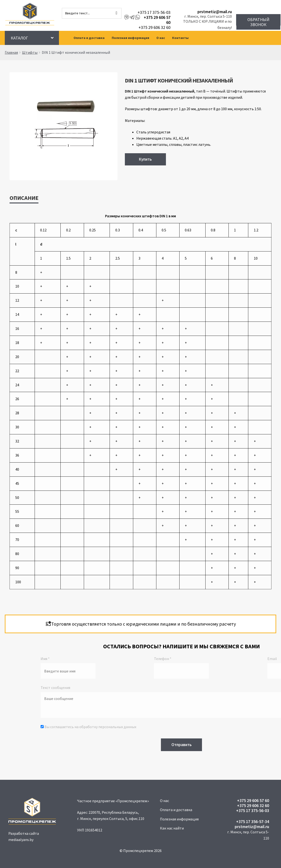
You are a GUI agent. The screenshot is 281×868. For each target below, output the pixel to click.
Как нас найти (172, 828)
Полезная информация (130, 38)
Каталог (19, 38)
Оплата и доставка (89, 38)
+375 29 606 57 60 (157, 20)
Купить (145, 159)
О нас (161, 38)
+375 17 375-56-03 (154, 12)
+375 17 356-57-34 (253, 822)
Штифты (30, 52)
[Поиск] (117, 13)
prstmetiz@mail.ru (215, 12)
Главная (11, 52)
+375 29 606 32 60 (154, 27)
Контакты (180, 38)
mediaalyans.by (21, 840)
